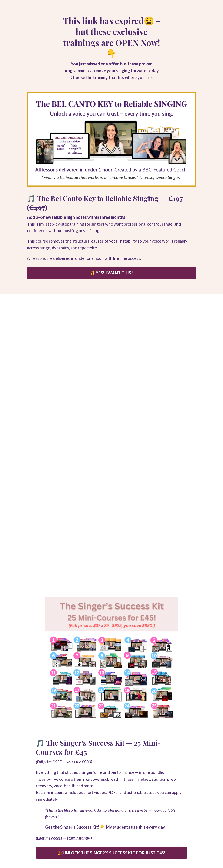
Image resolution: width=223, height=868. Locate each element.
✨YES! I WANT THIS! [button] (111, 273)
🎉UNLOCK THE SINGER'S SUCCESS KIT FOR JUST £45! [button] (112, 853)
